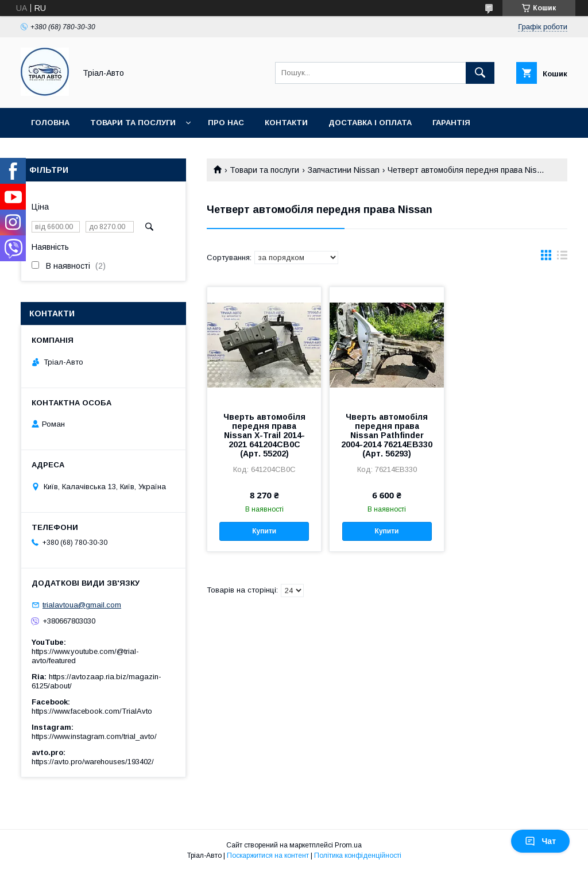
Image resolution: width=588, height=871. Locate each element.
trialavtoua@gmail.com (82, 605)
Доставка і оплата (370, 123)
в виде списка (562, 258)
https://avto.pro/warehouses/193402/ (93, 762)
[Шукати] (480, 73)
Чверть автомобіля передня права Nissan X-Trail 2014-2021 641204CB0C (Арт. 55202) (264, 435)
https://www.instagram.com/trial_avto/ (94, 736)
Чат (540, 841)
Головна (50, 123)
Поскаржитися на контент (268, 855)
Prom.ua (348, 845)
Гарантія (451, 123)
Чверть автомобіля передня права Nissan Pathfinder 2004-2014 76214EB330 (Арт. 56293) (387, 435)
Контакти (286, 123)
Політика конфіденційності (358, 855)
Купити (264, 531)
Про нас (226, 123)
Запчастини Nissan (344, 170)
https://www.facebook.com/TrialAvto (92, 711)
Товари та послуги (133, 123)
